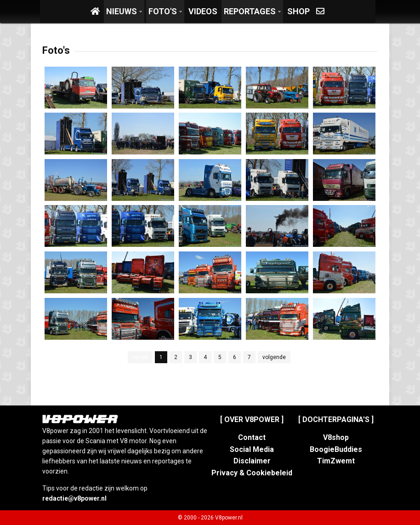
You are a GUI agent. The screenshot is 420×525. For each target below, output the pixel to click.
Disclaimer (252, 461)
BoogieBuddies (336, 449)
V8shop (336, 437)
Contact (252, 437)
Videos (203, 11)
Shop (298, 11)
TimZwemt (336, 461)
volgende (274, 357)
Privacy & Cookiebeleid (252, 473)
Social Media (252, 449)
